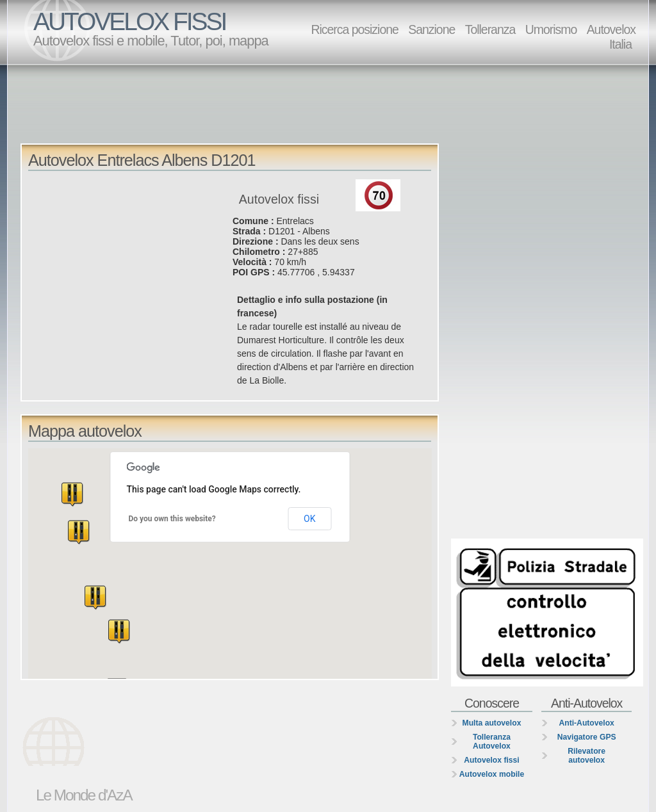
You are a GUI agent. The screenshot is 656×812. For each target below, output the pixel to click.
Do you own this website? (172, 519)
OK (309, 519)
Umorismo (551, 29)
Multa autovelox (492, 723)
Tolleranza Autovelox (492, 742)
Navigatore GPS (587, 737)
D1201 (282, 231)
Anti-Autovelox (586, 723)
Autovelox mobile (492, 774)
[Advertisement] (331, 103)
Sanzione (431, 29)
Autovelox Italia (611, 37)
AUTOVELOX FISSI (129, 21)
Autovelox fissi (491, 760)
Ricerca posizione (354, 29)
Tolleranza (490, 29)
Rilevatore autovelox (586, 756)
